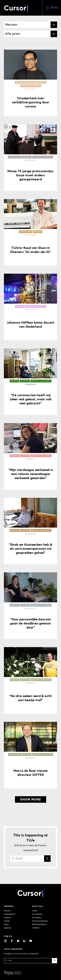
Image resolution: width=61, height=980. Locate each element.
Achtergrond (10, 914)
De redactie (37, 914)
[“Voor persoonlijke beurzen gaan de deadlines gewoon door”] (30, 606)
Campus (7, 918)
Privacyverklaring (40, 921)
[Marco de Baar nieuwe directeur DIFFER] (30, 755)
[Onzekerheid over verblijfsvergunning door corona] (30, 83)
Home (35, 911)
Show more (31, 799)
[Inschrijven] (47, 859)
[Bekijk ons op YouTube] (32, 941)
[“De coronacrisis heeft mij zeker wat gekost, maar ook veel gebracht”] (30, 382)
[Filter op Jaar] (30, 34)
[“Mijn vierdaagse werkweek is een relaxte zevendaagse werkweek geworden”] (30, 456)
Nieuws (7, 911)
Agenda (7, 928)
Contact (36, 928)
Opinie (7, 921)
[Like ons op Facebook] (13, 941)
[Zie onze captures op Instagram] (7, 941)
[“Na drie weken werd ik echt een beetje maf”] (30, 680)
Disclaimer (37, 918)
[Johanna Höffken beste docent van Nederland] (30, 307)
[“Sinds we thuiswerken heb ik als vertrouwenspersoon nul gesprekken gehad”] (30, 531)
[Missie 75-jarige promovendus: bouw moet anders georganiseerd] (30, 158)
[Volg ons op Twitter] (20, 941)
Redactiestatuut (39, 924)
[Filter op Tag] (30, 25)
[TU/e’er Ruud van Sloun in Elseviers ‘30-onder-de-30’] (30, 232)
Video (6, 924)
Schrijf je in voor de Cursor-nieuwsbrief (21, 954)
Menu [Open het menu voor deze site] (52, 8)
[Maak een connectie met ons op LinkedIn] (26, 941)
